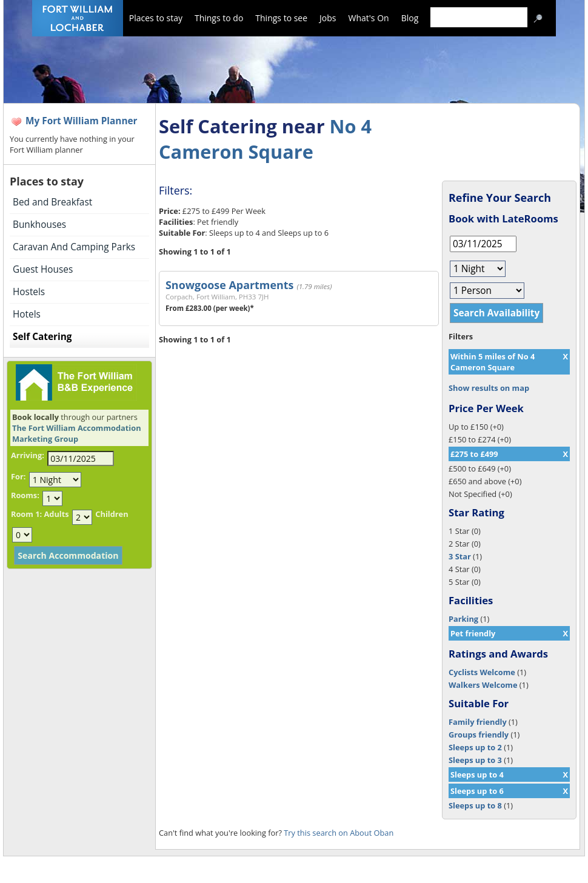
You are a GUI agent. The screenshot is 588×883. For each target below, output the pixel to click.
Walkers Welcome (483, 685)
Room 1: (26, 514)
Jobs (328, 18)
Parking (463, 619)
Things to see (281, 18)
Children (112, 514)
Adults (56, 514)
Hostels (29, 292)
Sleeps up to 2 (475, 747)
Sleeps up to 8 (475, 805)
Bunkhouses (39, 225)
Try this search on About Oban (339, 833)
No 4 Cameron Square (265, 139)
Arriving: (28, 455)
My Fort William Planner (82, 121)
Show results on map (489, 388)
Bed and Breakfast (52, 202)
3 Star (460, 556)
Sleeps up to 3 (475, 760)
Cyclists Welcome (482, 672)
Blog (410, 18)
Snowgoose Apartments (229, 285)
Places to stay (156, 18)
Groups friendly (479, 735)
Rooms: (25, 495)
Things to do (219, 18)
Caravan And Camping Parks (74, 247)
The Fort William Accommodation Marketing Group (77, 433)
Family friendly (478, 722)
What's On (369, 18)
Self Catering (42, 337)
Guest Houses (43, 269)
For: (18, 476)
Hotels (27, 314)
